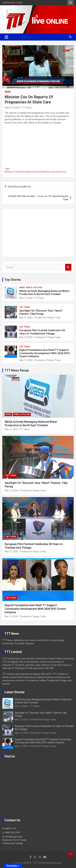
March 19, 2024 (12, 108)
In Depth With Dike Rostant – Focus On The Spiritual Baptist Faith (38, 198)
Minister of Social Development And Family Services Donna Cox (35, 172)
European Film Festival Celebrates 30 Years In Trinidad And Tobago (42, 332)
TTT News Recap (17, 370)
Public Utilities (34, 288)
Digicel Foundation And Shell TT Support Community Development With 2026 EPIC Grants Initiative (45, 353)
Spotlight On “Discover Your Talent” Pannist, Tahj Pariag (41, 312)
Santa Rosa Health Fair (19, 187)
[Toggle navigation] (6, 37)
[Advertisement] (38, 233)
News (8, 92)
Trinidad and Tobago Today (47, 318)
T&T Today (25, 307)
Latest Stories (15, 692)
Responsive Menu (70, 3)
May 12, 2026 (26, 298)
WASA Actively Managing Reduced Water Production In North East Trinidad (44, 292)
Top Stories (13, 280)
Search (68, 267)
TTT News (27, 108)
